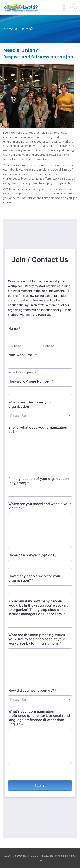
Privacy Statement (51, 856)
